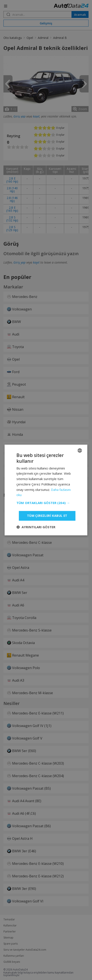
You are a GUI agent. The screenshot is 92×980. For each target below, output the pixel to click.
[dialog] (46, 490)
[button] (46, 503)
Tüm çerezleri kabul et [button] (47, 516)
